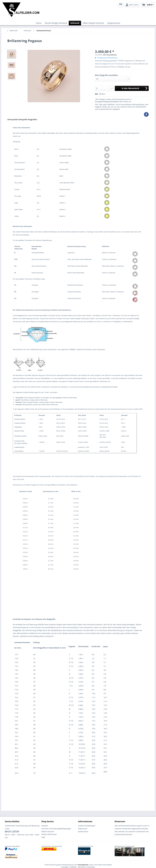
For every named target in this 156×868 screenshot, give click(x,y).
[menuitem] (121, 5)
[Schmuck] (75, 23)
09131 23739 (12, 832)
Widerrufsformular (49, 834)
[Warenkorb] (148, 5)
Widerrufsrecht (48, 832)
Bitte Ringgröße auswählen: (107, 75)
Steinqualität (13, 119)
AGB (43, 837)
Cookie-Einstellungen (87, 826)
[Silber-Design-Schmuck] (93, 23)
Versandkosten (83, 865)
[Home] (39, 23)
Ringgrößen (32, 119)
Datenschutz (83, 832)
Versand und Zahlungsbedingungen (56, 829)
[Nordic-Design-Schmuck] (56, 23)
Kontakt (45, 826)
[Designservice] (114, 23)
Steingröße (23, 119)
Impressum (83, 829)
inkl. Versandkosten (110, 55)
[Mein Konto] (132, 5)
